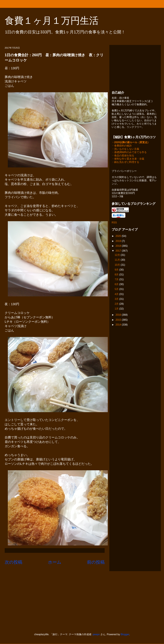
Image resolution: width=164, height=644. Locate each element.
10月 (118, 265)
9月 (117, 270)
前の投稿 (96, 562)
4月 (117, 294)
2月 (117, 304)
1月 (117, 309)
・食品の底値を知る (123, 156)
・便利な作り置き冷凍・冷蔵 (128, 159)
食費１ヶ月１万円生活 (56, 21)
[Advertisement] (135, 67)
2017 (119, 251)
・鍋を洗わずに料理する (125, 162)
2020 (119, 236)
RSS (114, 223)
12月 (118, 255)
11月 (118, 260)
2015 (119, 320)
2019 (119, 241)
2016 (119, 315)
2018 (119, 246)
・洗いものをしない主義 (125, 149)
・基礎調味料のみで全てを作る (129, 153)
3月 (117, 299)
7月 (117, 280)
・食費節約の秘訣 (122, 146)
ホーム (55, 562)
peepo (96, 634)
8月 (117, 275)
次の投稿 (14, 562)
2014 (119, 325)
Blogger (125, 634)
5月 (117, 289)
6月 (117, 285)
